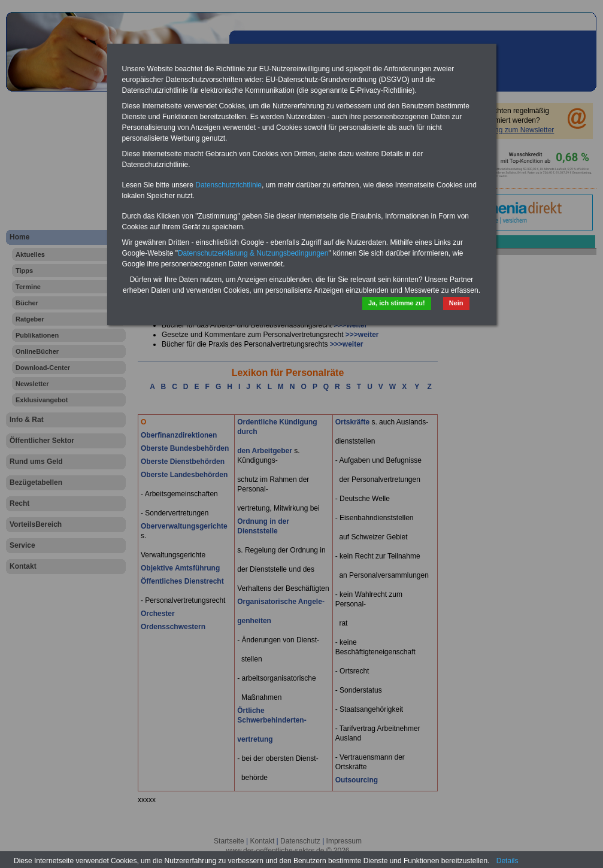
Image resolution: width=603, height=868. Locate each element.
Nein (456, 303)
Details (507, 861)
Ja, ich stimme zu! (397, 303)
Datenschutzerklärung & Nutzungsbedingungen (253, 253)
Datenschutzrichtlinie (228, 185)
